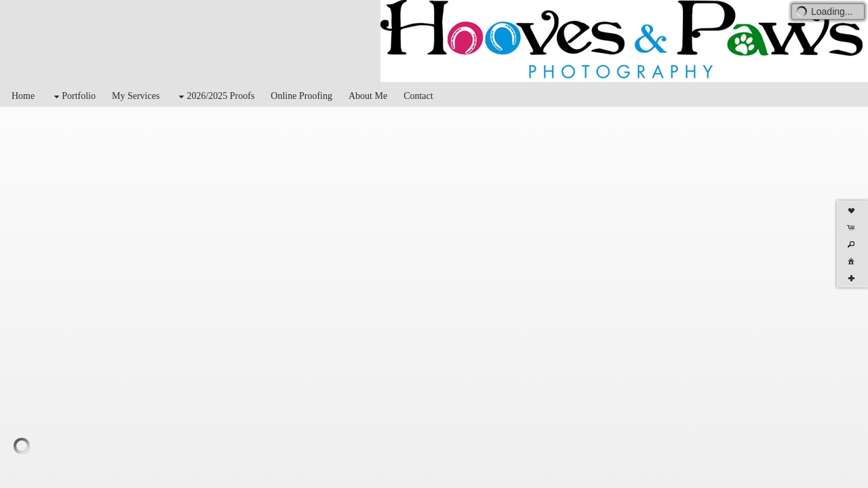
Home (23, 96)
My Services (136, 96)
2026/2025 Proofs (215, 97)
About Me (368, 96)
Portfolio (73, 97)
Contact (418, 96)
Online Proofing (301, 96)
